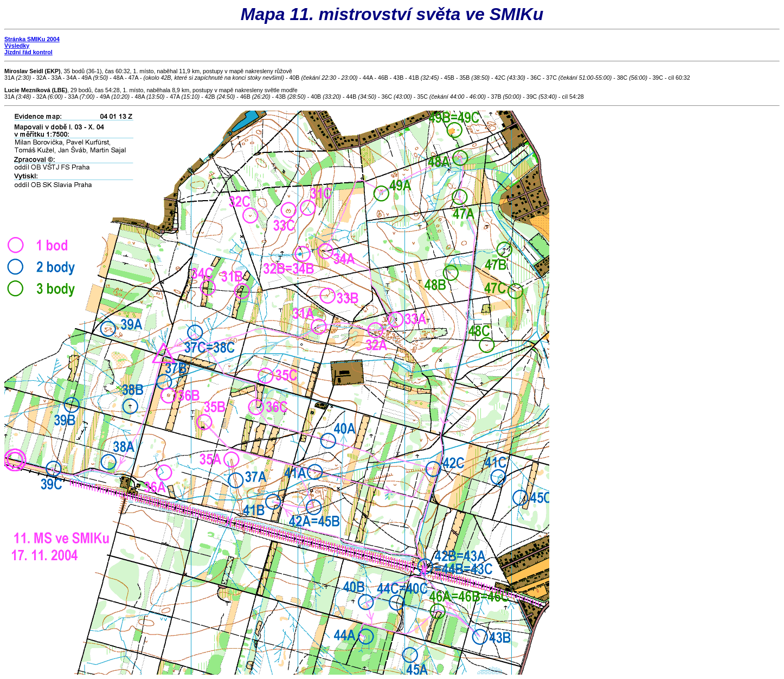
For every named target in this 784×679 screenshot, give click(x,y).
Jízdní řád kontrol (28, 52)
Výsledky (17, 46)
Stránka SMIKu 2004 (32, 39)
